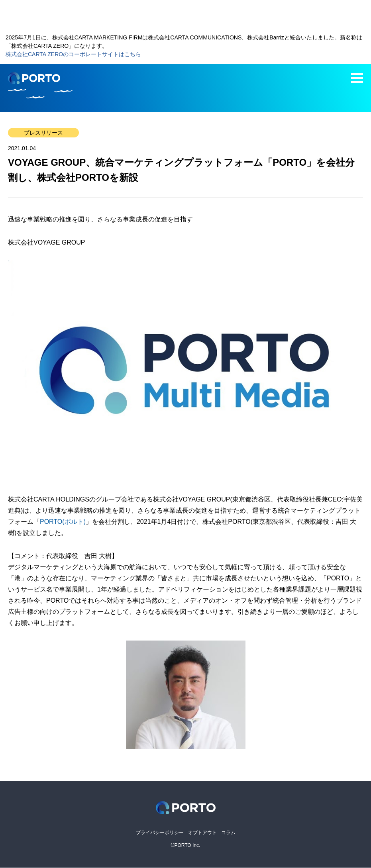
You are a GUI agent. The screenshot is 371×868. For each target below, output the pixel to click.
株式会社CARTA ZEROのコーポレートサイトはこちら (73, 54)
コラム (228, 833)
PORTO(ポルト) (63, 522)
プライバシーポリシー (160, 833)
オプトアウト (202, 833)
